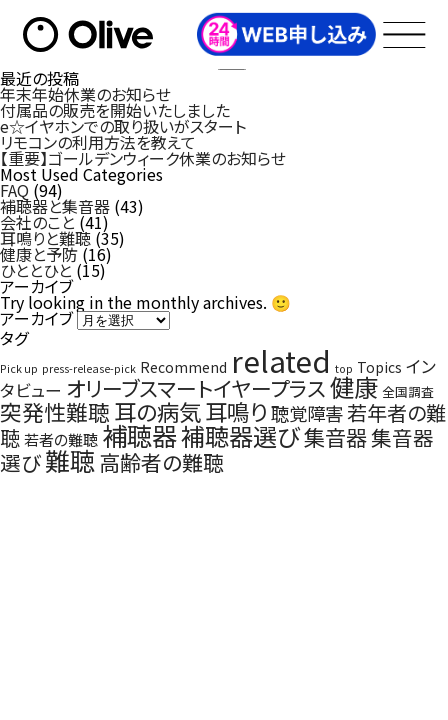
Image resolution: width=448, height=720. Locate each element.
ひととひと (36, 270)
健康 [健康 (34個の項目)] (354, 386)
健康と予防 (39, 254)
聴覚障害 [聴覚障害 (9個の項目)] (307, 413)
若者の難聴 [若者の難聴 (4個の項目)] (61, 439)
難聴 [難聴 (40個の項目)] (70, 460)
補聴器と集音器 (55, 206)
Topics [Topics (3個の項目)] (379, 367)
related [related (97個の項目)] (281, 360)
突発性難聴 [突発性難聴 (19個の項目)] (55, 411)
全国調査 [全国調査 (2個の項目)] (408, 391)
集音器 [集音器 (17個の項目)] (335, 436)
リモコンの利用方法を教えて (98, 142)
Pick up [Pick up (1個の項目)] (19, 368)
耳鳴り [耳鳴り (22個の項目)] (236, 411)
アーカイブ (36, 318)
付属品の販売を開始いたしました (115, 110)
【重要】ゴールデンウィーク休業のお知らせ (143, 158)
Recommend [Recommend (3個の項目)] (183, 367)
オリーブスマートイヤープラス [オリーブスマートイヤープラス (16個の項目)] (196, 388)
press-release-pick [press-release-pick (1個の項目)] (89, 368)
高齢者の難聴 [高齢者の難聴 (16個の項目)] (161, 462)
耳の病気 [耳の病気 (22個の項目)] (157, 411)
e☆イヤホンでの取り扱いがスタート (123, 126)
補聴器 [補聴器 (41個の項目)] (139, 435)
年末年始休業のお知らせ (85, 94)
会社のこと (37, 222)
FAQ (14, 190)
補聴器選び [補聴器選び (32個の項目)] (240, 435)
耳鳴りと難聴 (45, 238)
